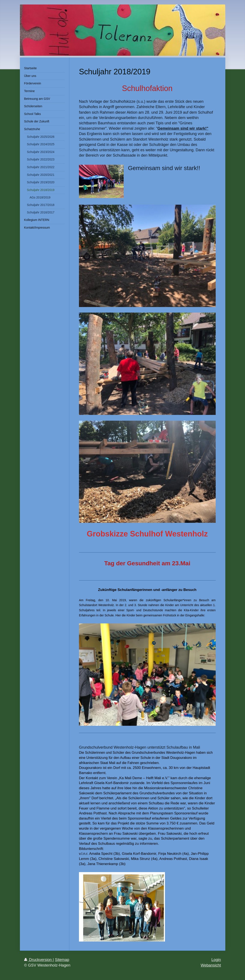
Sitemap (62, 960)
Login (216, 960)
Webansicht (211, 965)
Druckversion (39, 960)
